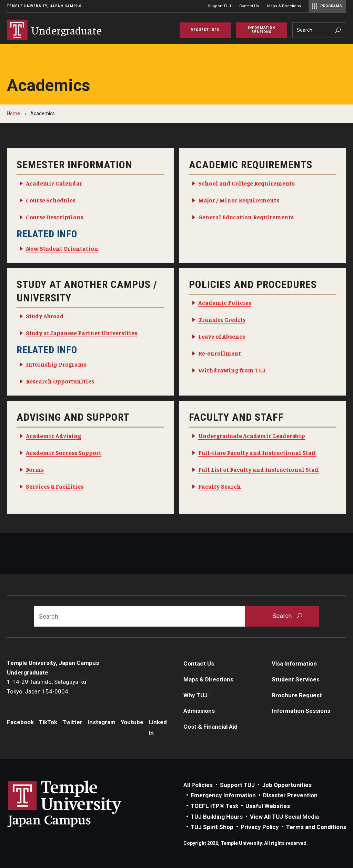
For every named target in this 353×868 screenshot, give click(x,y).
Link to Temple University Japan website (76, 804)
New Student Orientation (62, 248)
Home (13, 113)
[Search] (319, 30)
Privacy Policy (260, 827)
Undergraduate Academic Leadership (252, 436)
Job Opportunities (287, 785)
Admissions (199, 711)
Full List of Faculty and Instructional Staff (259, 469)
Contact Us (249, 6)
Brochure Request (297, 695)
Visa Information (294, 664)
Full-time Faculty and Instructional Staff (257, 452)
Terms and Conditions (316, 827)
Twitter (72, 722)
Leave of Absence (222, 336)
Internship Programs (56, 364)
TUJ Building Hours (217, 817)
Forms (35, 469)
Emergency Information (223, 795)
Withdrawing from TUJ (232, 370)
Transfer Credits (222, 319)
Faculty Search (220, 486)
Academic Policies (225, 302)
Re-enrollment (220, 353)
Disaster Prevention (290, 795)
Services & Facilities (55, 486)
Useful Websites (268, 806)
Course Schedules (51, 200)
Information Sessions (301, 711)
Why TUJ (195, 695)
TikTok (48, 722)
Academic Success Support (64, 452)
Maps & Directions (284, 6)
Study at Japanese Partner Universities (82, 333)
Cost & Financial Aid (210, 727)
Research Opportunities (60, 381)
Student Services (296, 679)
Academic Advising (53, 436)
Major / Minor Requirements (239, 200)
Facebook (20, 722)
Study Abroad (45, 316)
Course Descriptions (55, 217)
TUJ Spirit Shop (212, 827)
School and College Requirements (246, 183)
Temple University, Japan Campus (44, 6)
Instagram (102, 722)
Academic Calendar (54, 183)
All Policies (198, 785)
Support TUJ (219, 6)
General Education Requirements (246, 217)
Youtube (132, 722)
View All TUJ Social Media (284, 817)
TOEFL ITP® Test (214, 806)
